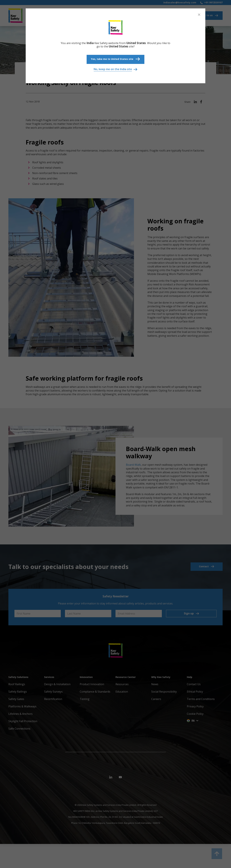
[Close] (199, 15)
